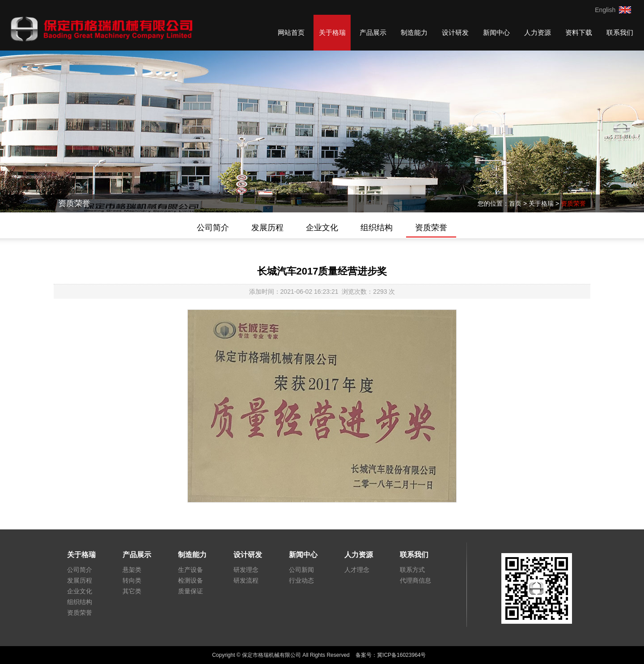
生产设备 (191, 570)
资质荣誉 (573, 203)
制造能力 (414, 32)
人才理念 (357, 570)
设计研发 (455, 32)
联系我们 (620, 32)
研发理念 (246, 570)
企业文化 (322, 228)
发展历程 (267, 228)
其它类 (132, 591)
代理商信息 (415, 580)
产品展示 (373, 32)
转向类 (132, 580)
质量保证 (191, 591)
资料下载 (579, 32)
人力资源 (538, 32)
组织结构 (377, 228)
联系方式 (412, 570)
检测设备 (191, 580)
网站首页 (291, 32)
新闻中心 (496, 32)
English (605, 10)
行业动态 (301, 580)
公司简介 (213, 228)
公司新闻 (301, 570)
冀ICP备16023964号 (405, 655)
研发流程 (246, 580)
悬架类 (132, 570)
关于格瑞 (332, 32)
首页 (515, 203)
